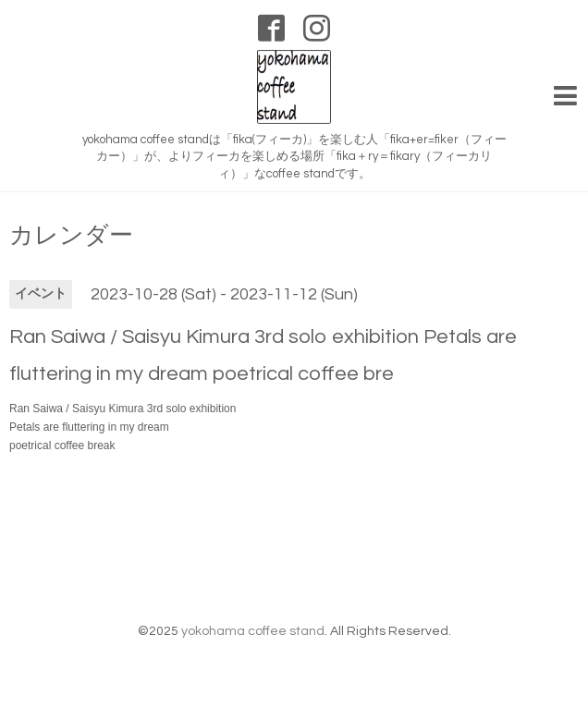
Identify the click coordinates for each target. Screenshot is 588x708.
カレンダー (71, 236)
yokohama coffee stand (253, 631)
